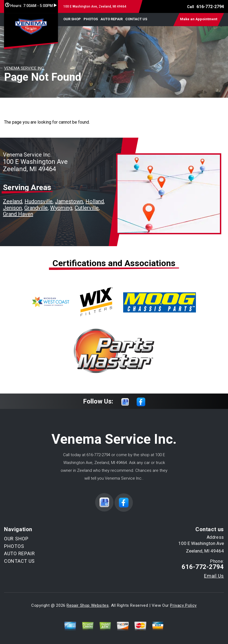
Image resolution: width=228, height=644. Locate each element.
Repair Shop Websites (88, 605)
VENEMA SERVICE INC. (24, 68)
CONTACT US (136, 19)
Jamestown (69, 201)
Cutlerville (87, 208)
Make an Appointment (199, 19)
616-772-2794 (210, 7)
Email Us (214, 576)
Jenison (12, 208)
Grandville (36, 208)
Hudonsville (39, 201)
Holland (95, 201)
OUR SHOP (72, 19)
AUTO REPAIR (112, 19)
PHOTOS (91, 19)
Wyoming (61, 208)
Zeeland (13, 201)
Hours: (31, 6)
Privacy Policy (183, 605)
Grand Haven (18, 214)
